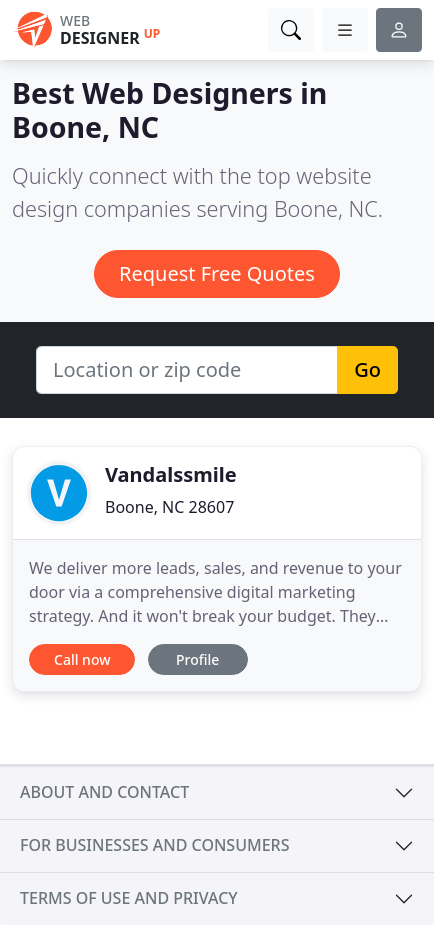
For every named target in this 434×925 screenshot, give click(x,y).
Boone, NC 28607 (169, 507)
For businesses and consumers (154, 845)
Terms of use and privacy (129, 898)
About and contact (104, 792)
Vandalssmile (171, 474)
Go (367, 369)
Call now (82, 659)
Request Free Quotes (217, 273)
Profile (197, 659)
